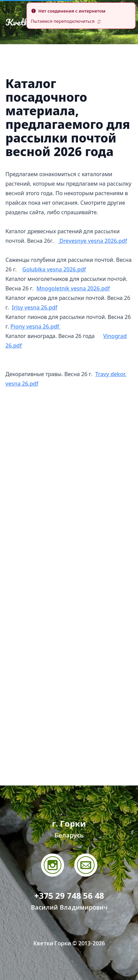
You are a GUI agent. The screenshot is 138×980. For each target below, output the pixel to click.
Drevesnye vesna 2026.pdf (93, 241)
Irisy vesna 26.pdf (35, 307)
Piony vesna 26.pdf (36, 326)
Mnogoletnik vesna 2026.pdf (73, 288)
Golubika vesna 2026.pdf (54, 269)
